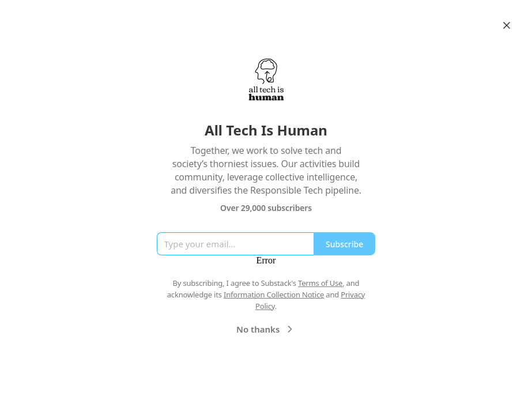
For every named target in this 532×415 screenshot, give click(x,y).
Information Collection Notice (274, 295)
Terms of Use (320, 283)
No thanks (266, 329)
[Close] (507, 25)
